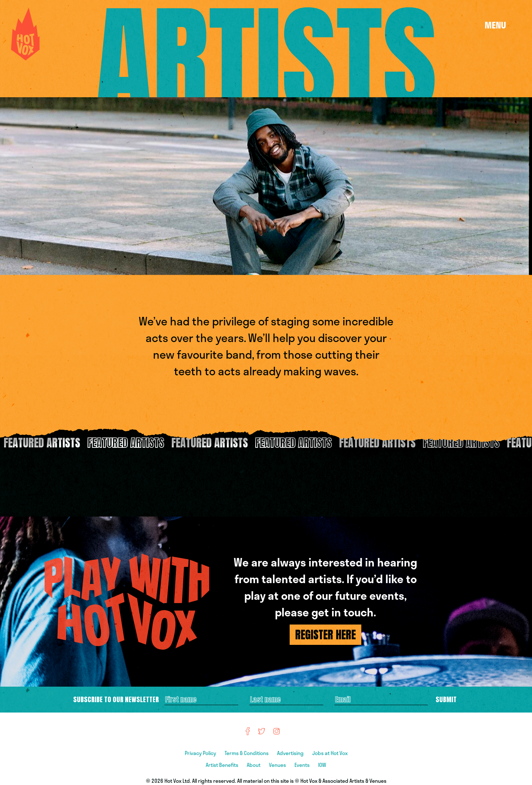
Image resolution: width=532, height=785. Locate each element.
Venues (278, 765)
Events (303, 765)
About (254, 765)
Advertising (291, 753)
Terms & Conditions (247, 753)
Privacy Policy (201, 753)
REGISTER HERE (325, 635)
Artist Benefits (223, 765)
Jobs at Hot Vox (330, 753)
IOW (322, 765)
